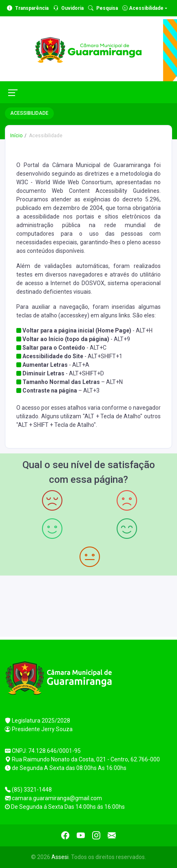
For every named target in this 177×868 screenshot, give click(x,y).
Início (16, 136)
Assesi (60, 857)
